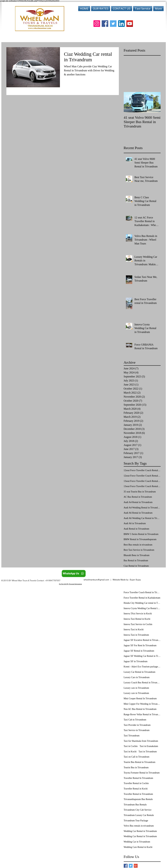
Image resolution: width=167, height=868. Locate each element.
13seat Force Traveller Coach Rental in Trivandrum (142, 486)
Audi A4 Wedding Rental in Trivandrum (142, 508)
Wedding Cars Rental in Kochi (138, 847)
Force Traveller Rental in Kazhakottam (142, 598)
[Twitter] (113, 24)
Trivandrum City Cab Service (138, 810)
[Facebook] (105, 24)
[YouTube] (130, 24)
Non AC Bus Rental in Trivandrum (140, 709)
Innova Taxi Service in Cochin (138, 624)
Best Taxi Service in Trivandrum (139, 550)
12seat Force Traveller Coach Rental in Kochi (142, 470)
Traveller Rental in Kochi (136, 789)
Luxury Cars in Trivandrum (137, 677)
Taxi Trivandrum (132, 736)
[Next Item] (155, 102)
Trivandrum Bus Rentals (135, 805)
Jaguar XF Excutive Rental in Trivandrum (142, 640)
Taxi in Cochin (131, 746)
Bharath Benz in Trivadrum (137, 555)
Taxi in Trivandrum (148, 752)
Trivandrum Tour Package (136, 821)
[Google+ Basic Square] (136, 866)
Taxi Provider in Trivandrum (137, 725)
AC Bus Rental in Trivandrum (138, 497)
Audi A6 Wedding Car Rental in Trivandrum (142, 518)
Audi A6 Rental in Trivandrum (138, 513)
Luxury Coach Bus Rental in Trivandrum (142, 683)
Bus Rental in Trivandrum (136, 561)
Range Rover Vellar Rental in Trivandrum (142, 714)
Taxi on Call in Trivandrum (137, 757)
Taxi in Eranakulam (149, 746)
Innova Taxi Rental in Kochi (137, 619)
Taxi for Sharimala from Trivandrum (141, 741)
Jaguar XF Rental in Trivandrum (139, 651)
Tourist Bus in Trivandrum (136, 768)
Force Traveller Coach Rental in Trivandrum (142, 592)
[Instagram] (97, 24)
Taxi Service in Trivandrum (137, 730)
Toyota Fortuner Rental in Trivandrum (142, 773)
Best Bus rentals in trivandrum (138, 545)
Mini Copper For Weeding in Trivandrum (142, 704)
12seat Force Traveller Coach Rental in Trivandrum (142, 476)
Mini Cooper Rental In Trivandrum (140, 699)
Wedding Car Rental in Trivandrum (140, 831)
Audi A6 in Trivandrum (135, 523)
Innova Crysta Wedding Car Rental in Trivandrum (142, 608)
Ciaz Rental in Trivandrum (136, 566)
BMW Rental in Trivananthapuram (140, 539)
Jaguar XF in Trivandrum (136, 661)
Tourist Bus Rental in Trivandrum (140, 762)
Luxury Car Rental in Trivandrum (140, 672)
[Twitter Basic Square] (131, 866)
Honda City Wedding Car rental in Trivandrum (142, 603)
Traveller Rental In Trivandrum (138, 778)
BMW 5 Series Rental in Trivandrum (141, 534)
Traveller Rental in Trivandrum (138, 794)
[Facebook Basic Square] (126, 866)
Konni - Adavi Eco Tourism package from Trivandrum (142, 667)
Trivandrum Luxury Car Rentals (139, 815)
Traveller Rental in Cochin (136, 783)
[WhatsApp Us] (74, 574)
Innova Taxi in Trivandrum (136, 635)
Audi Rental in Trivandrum (136, 529)
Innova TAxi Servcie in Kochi (138, 614)
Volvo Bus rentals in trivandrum (139, 826)
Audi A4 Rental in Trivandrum (138, 502)
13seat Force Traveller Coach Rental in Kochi (142, 481)
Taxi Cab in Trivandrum (135, 720)
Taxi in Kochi (130, 752)
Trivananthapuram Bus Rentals (138, 799)
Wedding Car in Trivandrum (137, 842)
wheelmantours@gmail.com (96, 580)
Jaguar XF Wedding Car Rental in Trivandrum (142, 656)
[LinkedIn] (121, 24)
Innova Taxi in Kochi (134, 630)
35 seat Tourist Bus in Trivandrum (140, 492)
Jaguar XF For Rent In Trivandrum (140, 645)
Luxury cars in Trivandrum (136, 688)
